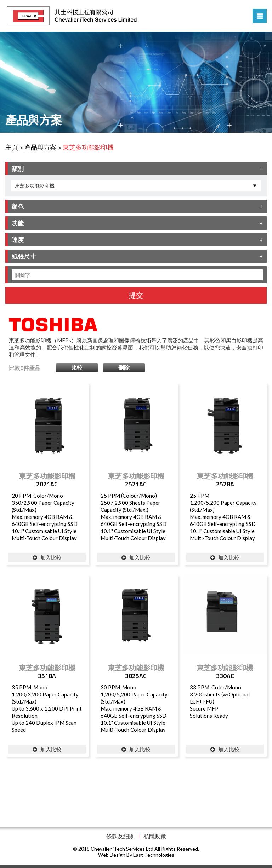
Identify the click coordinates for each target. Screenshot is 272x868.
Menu (260, 16)
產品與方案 (40, 147)
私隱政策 (155, 836)
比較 (77, 367)
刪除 (124, 367)
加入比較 (47, 557)
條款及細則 (120, 836)
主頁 (12, 147)
